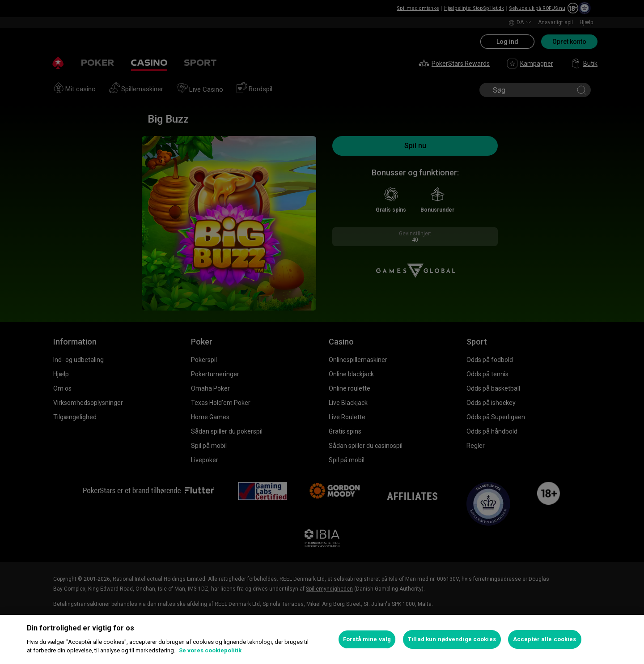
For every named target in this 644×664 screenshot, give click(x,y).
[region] (322, 639)
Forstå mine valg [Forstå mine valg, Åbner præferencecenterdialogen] (367, 639)
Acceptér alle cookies (545, 639)
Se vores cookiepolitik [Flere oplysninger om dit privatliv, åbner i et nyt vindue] (210, 650)
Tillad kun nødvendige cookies (452, 639)
